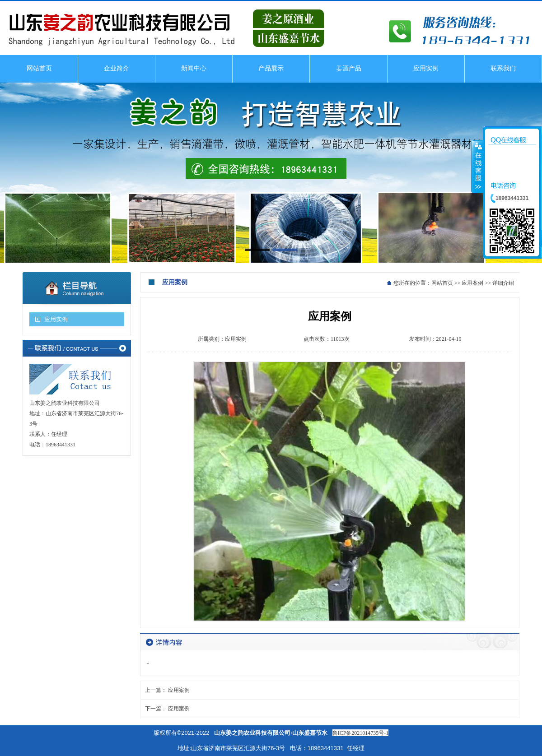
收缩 (477, 167)
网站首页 (442, 283)
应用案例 (472, 283)
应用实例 (56, 319)
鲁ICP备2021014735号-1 (361, 733)
